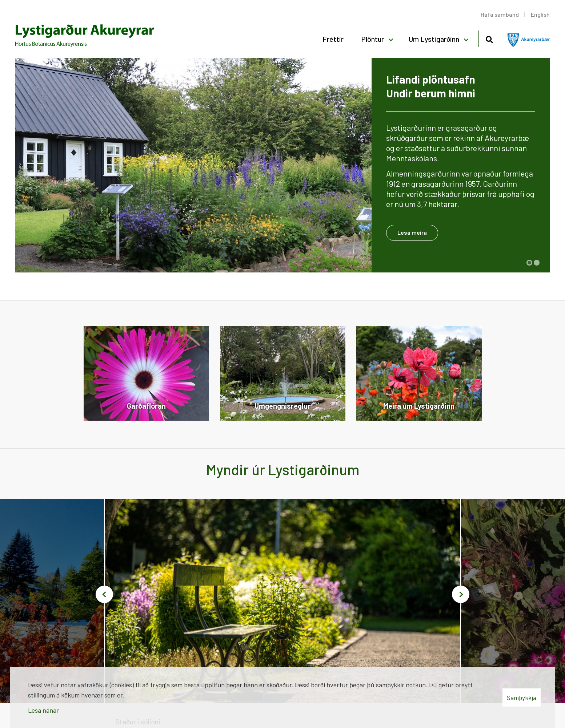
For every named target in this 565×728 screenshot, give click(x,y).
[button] (529, 263)
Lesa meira (412, 232)
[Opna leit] (489, 38)
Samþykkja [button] (522, 697)
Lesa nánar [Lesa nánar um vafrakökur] (43, 710)
